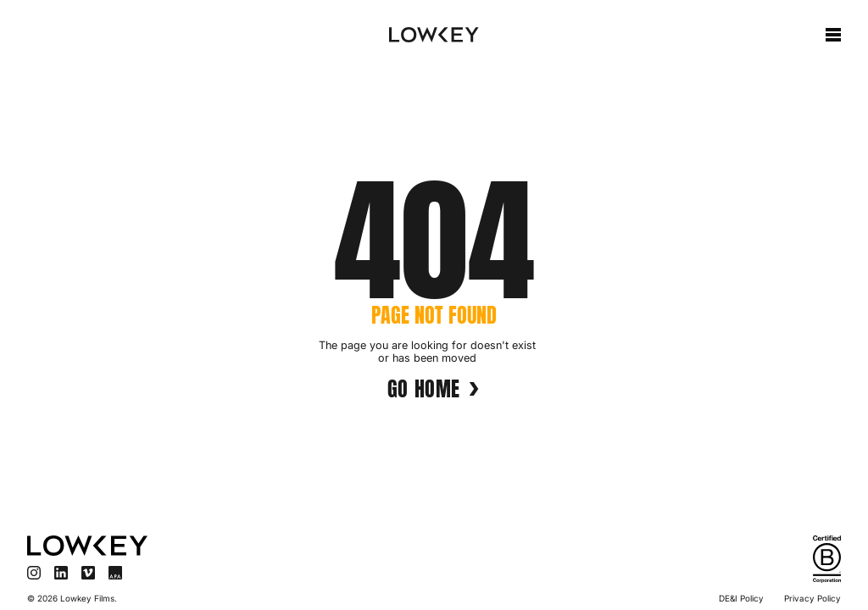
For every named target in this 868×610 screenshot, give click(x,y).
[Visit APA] (115, 573)
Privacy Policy (812, 598)
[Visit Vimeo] (88, 573)
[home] (434, 35)
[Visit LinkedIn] (61, 573)
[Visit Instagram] (34, 573)
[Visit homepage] (222, 546)
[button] (833, 35)
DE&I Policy (741, 598)
